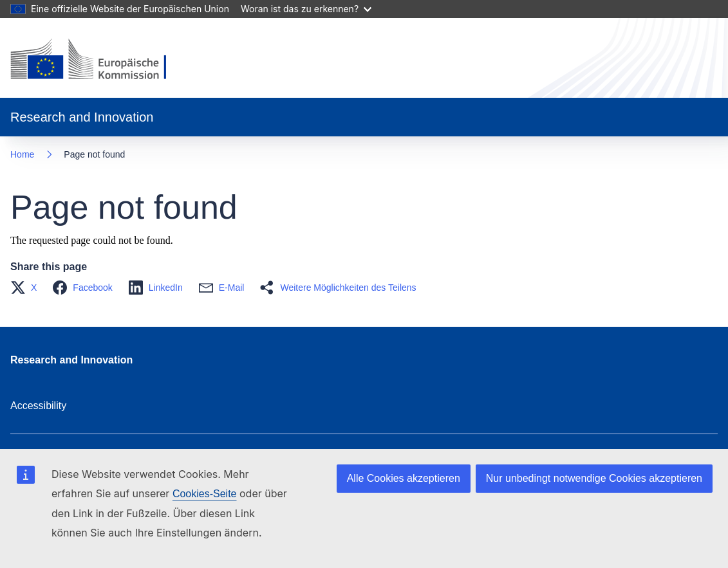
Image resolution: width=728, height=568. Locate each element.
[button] (27, 288)
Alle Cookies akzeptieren (404, 478)
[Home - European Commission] (99, 60)
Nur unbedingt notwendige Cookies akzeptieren (594, 478)
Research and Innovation (71, 360)
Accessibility (38, 406)
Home (22, 154)
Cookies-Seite (205, 494)
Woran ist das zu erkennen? (306, 9)
